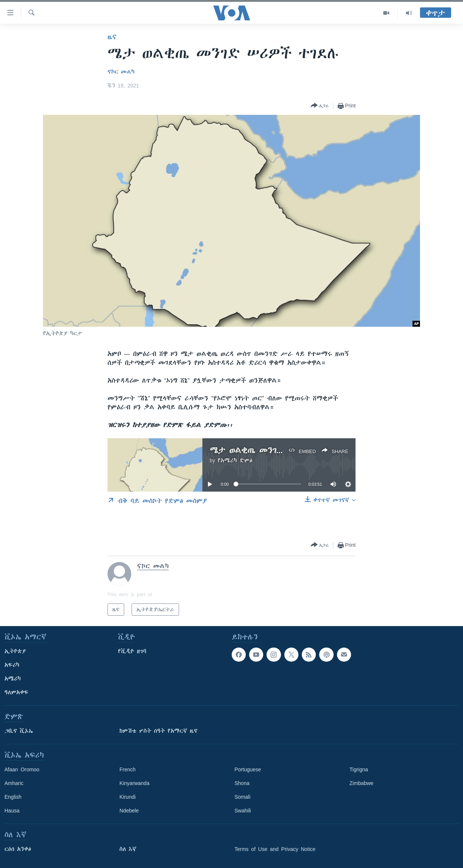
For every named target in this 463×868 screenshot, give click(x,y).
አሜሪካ (13, 679)
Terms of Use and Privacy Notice (275, 849)
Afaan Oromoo (22, 769)
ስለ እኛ (128, 849)
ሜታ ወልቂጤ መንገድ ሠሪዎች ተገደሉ (274, 450)
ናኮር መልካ (121, 72)
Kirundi (128, 797)
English (13, 797)
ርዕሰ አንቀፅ (18, 849)
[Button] (320, 106)
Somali (243, 797)
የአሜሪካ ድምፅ (235, 460)
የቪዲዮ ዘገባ (132, 651)
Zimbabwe (362, 783)
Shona (242, 783)
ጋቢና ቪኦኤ (19, 731)
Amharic (14, 783)
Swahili (243, 811)
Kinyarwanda (134, 783)
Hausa (12, 811)
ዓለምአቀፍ (16, 692)
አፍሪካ (12, 665)
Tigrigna (359, 769)
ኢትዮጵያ (15, 651)
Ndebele (129, 811)
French (128, 769)
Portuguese (248, 769)
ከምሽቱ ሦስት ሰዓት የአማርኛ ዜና (158, 731)
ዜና (112, 37)
